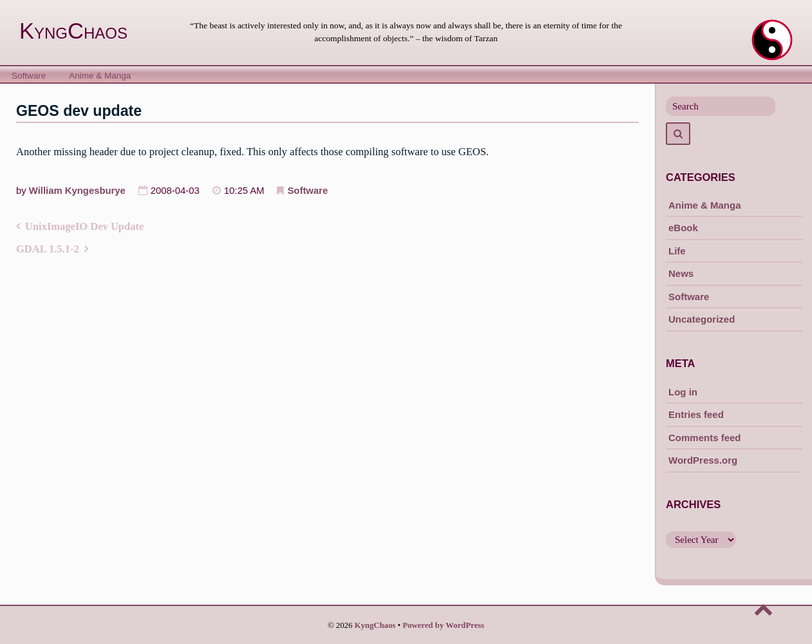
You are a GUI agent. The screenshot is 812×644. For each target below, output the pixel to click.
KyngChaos (73, 31)
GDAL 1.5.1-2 (48, 249)
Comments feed (705, 438)
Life (677, 251)
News (681, 273)
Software (29, 76)
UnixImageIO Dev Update (84, 226)
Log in (683, 392)
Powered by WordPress (443, 625)
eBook (683, 228)
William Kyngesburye (77, 191)
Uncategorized (702, 319)
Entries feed (696, 414)
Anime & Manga (100, 76)
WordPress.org (703, 460)
